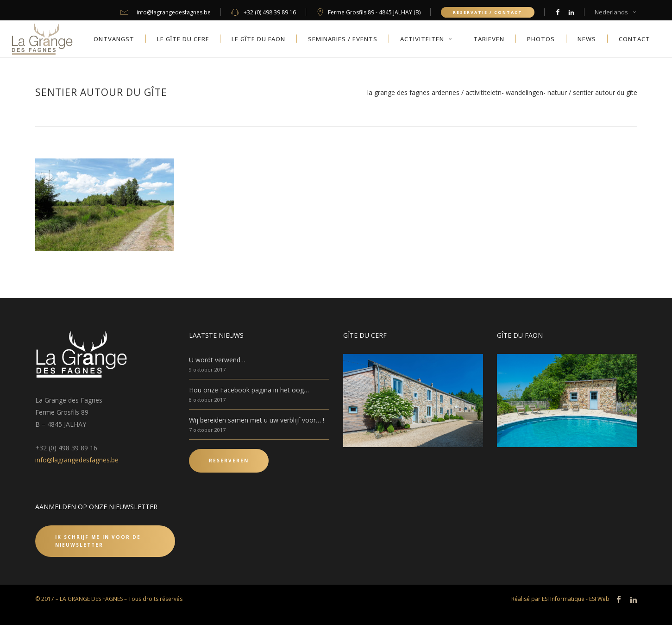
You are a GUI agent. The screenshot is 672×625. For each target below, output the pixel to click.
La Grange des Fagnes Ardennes (413, 93)
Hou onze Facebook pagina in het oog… (249, 390)
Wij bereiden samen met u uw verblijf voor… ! (257, 420)
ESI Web (599, 599)
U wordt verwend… (217, 360)
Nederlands (611, 12)
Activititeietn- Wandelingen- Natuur (516, 93)
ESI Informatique (563, 599)
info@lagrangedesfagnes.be (77, 460)
